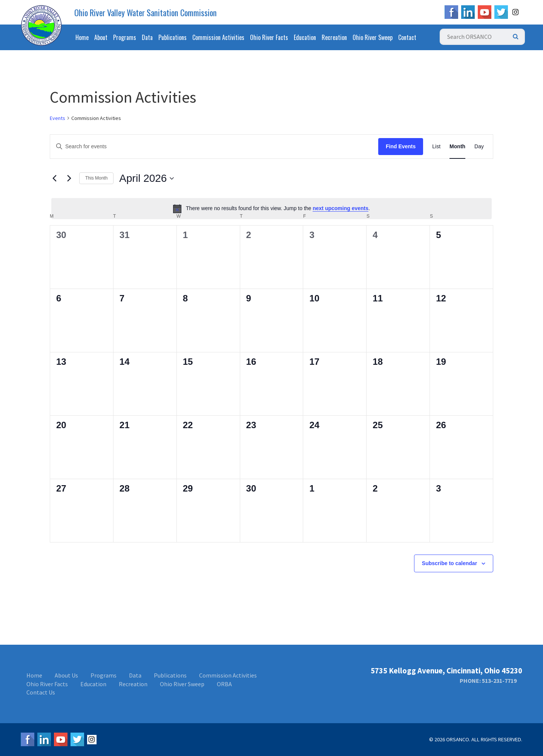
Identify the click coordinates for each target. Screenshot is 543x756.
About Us (66, 675)
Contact (407, 37)
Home (82, 37)
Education (305, 37)
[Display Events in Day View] (479, 147)
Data (147, 37)
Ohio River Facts (269, 37)
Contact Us (41, 692)
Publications (173, 37)
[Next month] (69, 178)
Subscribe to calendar (449, 563)
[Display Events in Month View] (457, 147)
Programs (125, 37)
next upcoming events (341, 208)
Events (58, 118)
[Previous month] (54, 178)
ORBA (224, 684)
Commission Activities (218, 37)
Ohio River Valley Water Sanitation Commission (146, 12)
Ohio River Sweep (373, 37)
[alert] (271, 209)
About (101, 37)
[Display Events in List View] (436, 147)
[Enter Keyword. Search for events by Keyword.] (214, 147)
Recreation (334, 37)
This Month (96, 178)
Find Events (401, 146)
